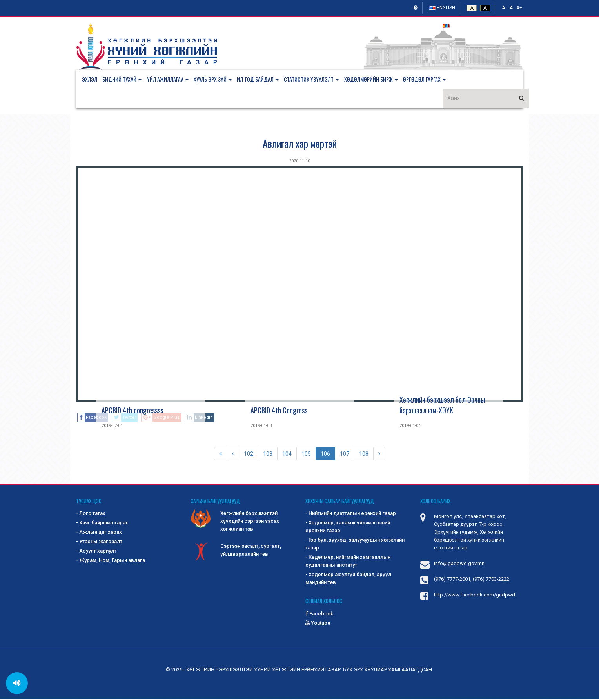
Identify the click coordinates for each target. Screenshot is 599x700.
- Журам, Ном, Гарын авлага (111, 561)
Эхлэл (90, 79)
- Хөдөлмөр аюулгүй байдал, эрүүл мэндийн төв (348, 579)
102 (249, 455)
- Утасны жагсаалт (99, 543)
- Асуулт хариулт (96, 552)
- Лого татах (91, 514)
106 (325, 455)
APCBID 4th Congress (279, 411)
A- (504, 8)
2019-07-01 (112, 426)
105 (306, 455)
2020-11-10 (299, 162)
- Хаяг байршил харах (102, 524)
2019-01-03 (261, 426)
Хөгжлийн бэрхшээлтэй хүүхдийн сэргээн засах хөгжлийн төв (235, 522)
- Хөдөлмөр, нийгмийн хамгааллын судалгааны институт (348, 562)
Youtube (318, 624)
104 (287, 455)
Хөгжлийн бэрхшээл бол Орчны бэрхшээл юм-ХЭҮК (442, 406)
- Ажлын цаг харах (99, 533)
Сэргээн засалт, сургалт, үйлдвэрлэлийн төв (236, 552)
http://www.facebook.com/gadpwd (475, 596)
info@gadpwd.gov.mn (459, 565)
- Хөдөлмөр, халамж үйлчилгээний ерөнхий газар (348, 528)
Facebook (319, 614)
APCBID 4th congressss (132, 411)
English (442, 8)
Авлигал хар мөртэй (300, 144)
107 (345, 455)
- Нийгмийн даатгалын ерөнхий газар (351, 514)
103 (268, 455)
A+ (519, 8)
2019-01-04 (410, 426)
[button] (126, 80)
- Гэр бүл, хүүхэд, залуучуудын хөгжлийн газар (355, 545)
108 (364, 455)
